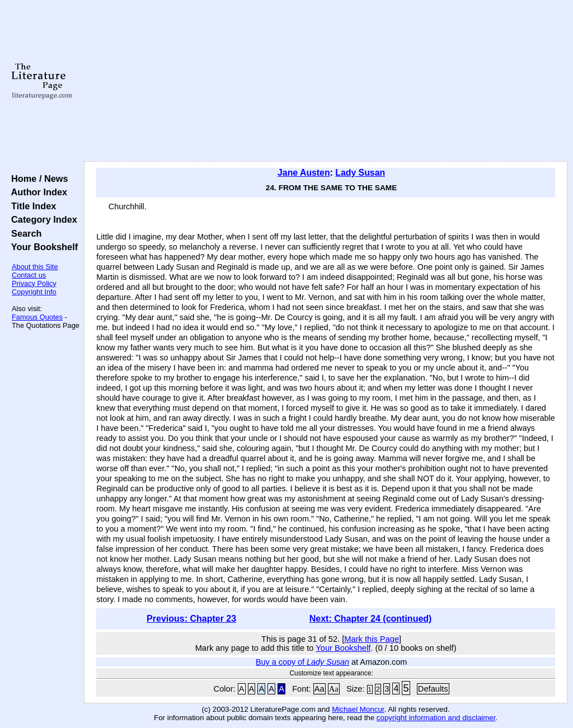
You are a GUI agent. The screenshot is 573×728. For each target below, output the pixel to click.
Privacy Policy (34, 283)
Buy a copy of (302, 662)
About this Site (35, 267)
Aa (320, 689)
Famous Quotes (37, 317)
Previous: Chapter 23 (191, 619)
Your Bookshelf (42, 247)
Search (24, 233)
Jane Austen (304, 173)
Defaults (433, 689)
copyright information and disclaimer (436, 718)
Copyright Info (34, 292)
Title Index (31, 206)
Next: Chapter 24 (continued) (371, 619)
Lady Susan (360, 173)
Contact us (29, 275)
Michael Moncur (358, 709)
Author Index (37, 192)
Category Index (42, 219)
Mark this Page (372, 639)
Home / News (37, 179)
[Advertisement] (326, 81)
